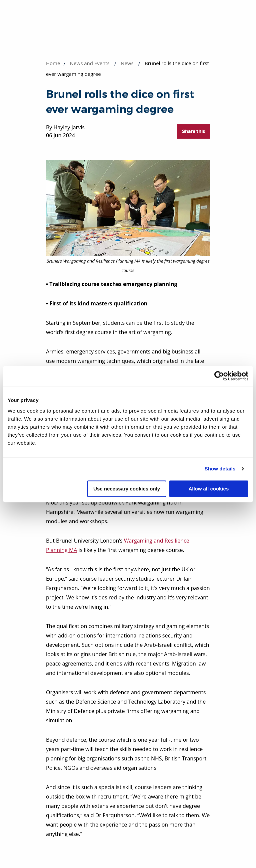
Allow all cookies (208, 489)
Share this (193, 131)
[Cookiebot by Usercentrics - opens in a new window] (219, 376)
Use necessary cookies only (127, 489)
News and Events (90, 63)
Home (53, 63)
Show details (220, 469)
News (127, 63)
